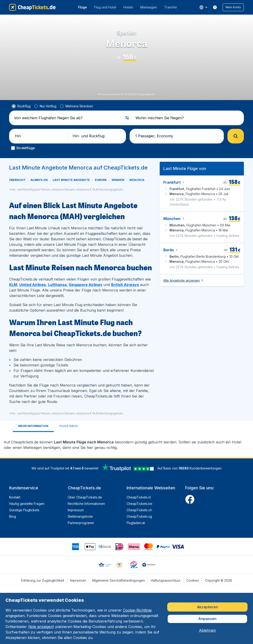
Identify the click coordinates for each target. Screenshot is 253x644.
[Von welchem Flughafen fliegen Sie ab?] (66, 118)
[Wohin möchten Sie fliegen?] (188, 118)
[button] (233, 7)
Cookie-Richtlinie (137, 610)
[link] (215, 7)
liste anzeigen (41, 627)
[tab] (33, 426)
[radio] (21, 106)
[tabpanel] (126, 443)
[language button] (203, 7)
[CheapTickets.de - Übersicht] (32, 7)
